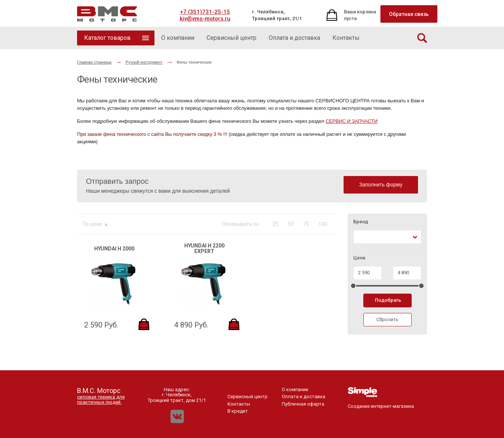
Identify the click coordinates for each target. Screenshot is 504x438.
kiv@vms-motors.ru (205, 19)
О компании (295, 389)
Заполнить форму (381, 185)
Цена (359, 258)
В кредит (238, 411)
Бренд (361, 222)
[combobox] (387, 237)
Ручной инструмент (144, 62)
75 (306, 224)
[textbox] (360, 237)
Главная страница (94, 62)
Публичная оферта (303, 404)
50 (291, 224)
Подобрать (388, 300)
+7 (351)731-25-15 (205, 12)
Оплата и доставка (304, 397)
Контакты (239, 404)
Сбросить (387, 319)
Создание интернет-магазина (381, 404)
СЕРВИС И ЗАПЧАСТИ (352, 121)
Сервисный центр (248, 397)
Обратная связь (409, 14)
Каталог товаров (107, 38)
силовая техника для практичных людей (101, 399)
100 (323, 224)
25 (275, 224)
